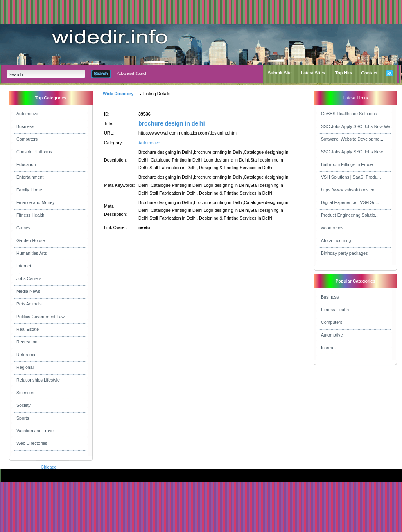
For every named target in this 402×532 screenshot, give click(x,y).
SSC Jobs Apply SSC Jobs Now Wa (356, 126)
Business (25, 126)
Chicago (49, 467)
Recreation (27, 342)
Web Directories (32, 443)
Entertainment (30, 177)
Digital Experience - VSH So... (350, 202)
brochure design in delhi (172, 123)
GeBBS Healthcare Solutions (349, 114)
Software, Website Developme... (352, 139)
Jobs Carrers (29, 278)
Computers (27, 139)
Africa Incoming (336, 240)
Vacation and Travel (35, 431)
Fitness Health (30, 215)
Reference (26, 355)
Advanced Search (132, 74)
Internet (24, 266)
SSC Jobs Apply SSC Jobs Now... (353, 152)
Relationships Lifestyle (38, 380)
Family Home (29, 190)
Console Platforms (34, 152)
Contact (369, 73)
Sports (23, 418)
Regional (25, 367)
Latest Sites (313, 73)
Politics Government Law (41, 317)
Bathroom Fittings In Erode (347, 164)
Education (26, 164)
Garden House (30, 240)
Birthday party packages (344, 253)
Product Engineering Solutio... (350, 215)
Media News (28, 291)
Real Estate (28, 329)
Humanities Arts (32, 253)
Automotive (27, 114)
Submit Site (280, 73)
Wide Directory (118, 94)
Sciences (25, 393)
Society (24, 405)
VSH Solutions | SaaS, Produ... (351, 177)
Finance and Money (36, 202)
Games (23, 228)
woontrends (332, 228)
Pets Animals (29, 304)
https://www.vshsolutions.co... (349, 190)
